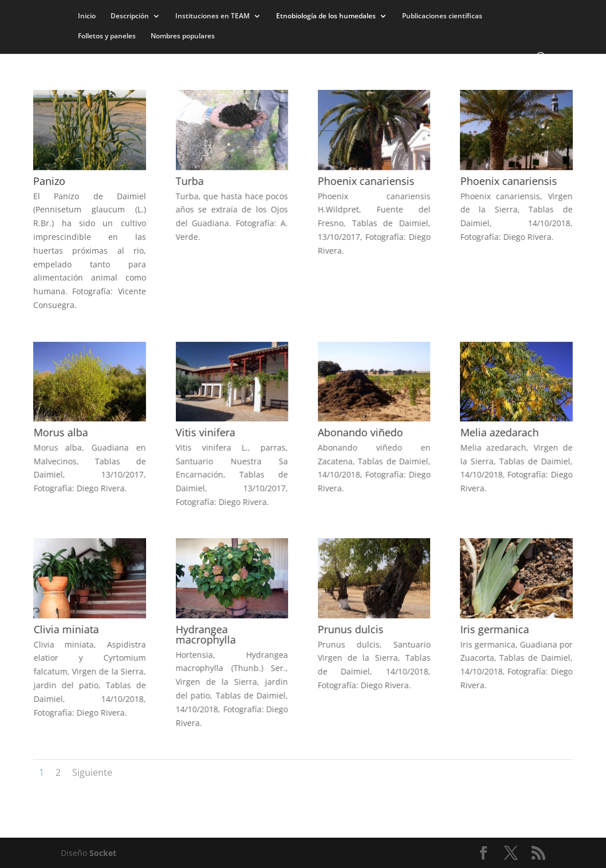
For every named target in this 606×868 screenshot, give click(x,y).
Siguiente (92, 772)
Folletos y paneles (107, 36)
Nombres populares (183, 36)
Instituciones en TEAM (213, 16)
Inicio (87, 16)
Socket (103, 853)
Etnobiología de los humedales (326, 16)
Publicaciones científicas (442, 16)
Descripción (130, 16)
